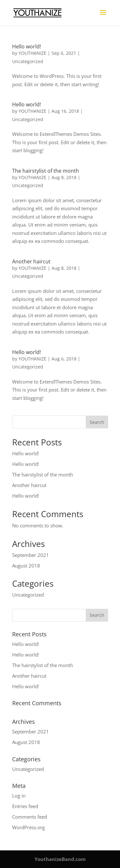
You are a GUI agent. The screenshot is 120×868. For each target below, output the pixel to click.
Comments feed (30, 817)
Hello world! (27, 46)
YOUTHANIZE (32, 53)
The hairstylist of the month (46, 171)
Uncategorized (28, 61)
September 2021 (31, 555)
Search (97, 422)
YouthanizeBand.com (60, 859)
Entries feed (25, 806)
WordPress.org (28, 827)
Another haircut (31, 261)
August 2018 (26, 566)
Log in (19, 796)
